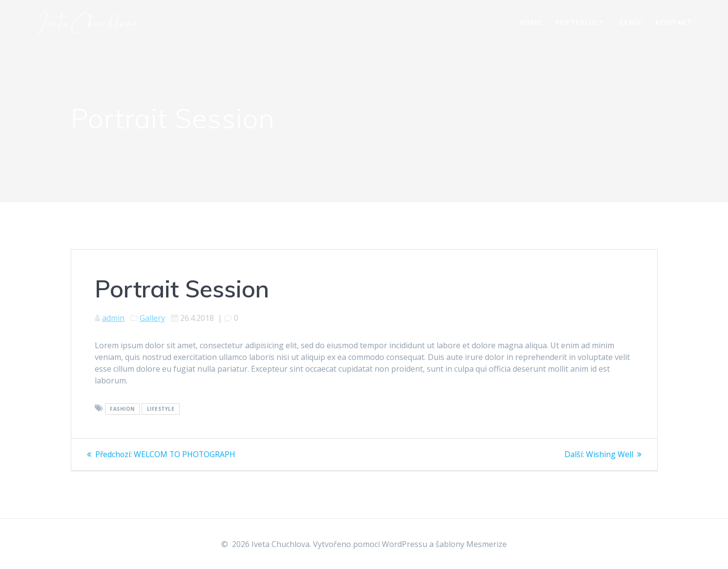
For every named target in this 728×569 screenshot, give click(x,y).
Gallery (152, 318)
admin (113, 318)
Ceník (631, 22)
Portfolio (576, 22)
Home (531, 22)
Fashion (122, 409)
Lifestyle (161, 409)
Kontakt (674, 22)
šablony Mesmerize (471, 544)
